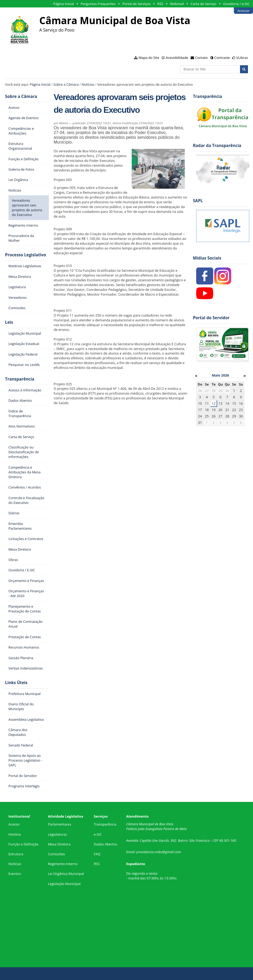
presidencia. (145, 852)
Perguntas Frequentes (98, 4)
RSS (160, 4)
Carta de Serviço (203, 4)
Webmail (177, 4)
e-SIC (98, 834)
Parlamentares (60, 824)
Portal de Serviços (136, 4)
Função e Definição (23, 844)
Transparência (20, 379)
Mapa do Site (149, 58)
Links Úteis (16, 683)
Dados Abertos (105, 844)
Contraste (222, 58)
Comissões (57, 854)
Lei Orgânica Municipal (66, 874)
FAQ (97, 854)
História (15, 834)
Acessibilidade (177, 58)
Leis (9, 322)
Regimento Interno (63, 864)
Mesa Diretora (59, 844)
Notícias (88, 84)
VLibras (242, 58)
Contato (201, 58)
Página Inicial (64, 4)
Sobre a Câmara (66, 84)
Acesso (14, 824)
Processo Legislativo (25, 255)
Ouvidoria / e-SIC (236, 4)
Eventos (15, 874)
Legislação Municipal (64, 884)
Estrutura (16, 854)
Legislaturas (57, 834)
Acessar (243, 11)
